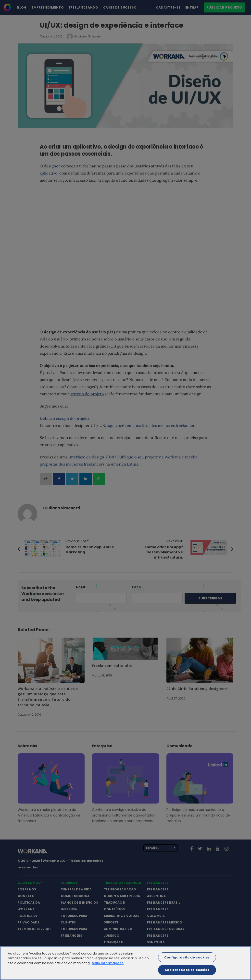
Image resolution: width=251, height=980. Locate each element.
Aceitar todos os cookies (187, 974)
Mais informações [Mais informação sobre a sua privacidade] (108, 967)
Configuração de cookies (187, 962)
